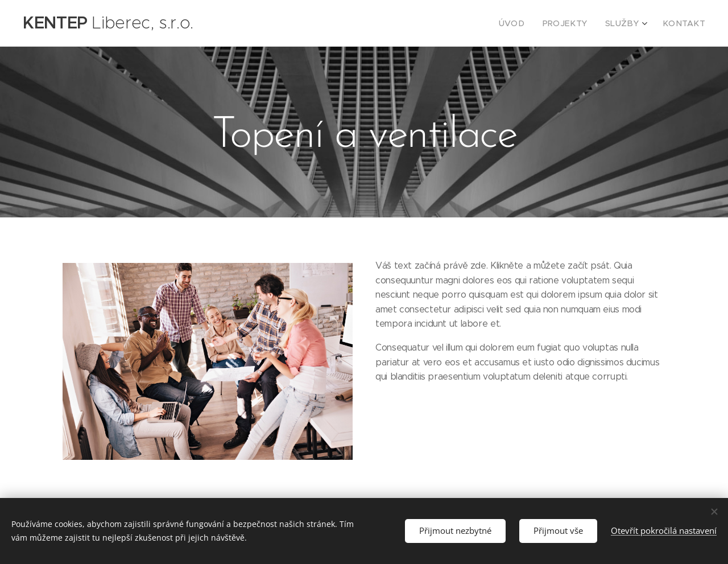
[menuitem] (528, 23)
